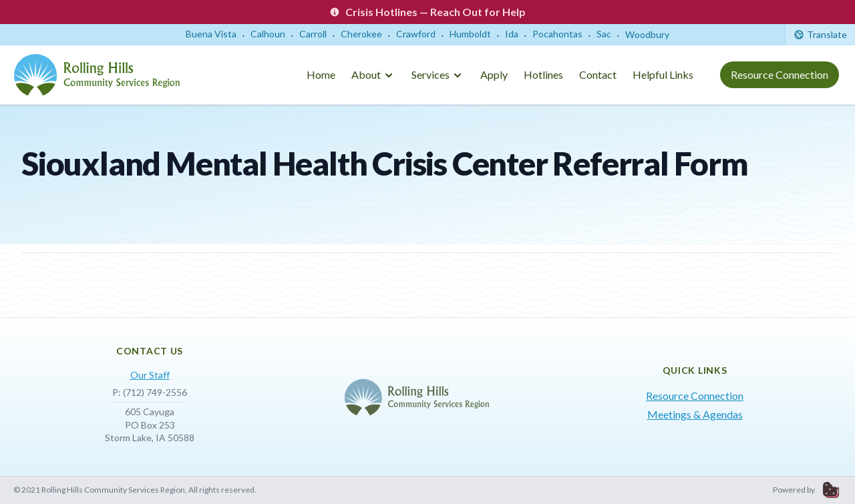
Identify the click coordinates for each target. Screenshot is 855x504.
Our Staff (150, 375)
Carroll (313, 34)
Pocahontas (557, 34)
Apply (494, 74)
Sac (604, 34)
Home (321, 74)
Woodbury (647, 34)
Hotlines (543, 74)
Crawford (416, 34)
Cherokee (361, 34)
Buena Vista (211, 34)
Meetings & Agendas (695, 414)
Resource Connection (780, 74)
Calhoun (268, 34)
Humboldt (470, 34)
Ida (512, 34)
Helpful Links (663, 74)
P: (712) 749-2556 (150, 392)
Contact (598, 74)
